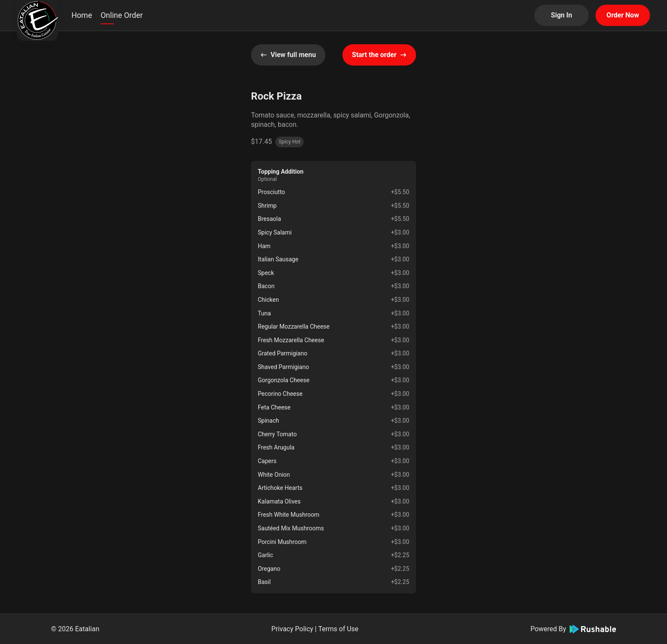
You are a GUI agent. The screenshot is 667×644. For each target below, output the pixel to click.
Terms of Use (338, 629)
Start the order (379, 55)
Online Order (121, 15)
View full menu (288, 55)
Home (82, 15)
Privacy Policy (292, 629)
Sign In (562, 15)
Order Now (623, 15)
